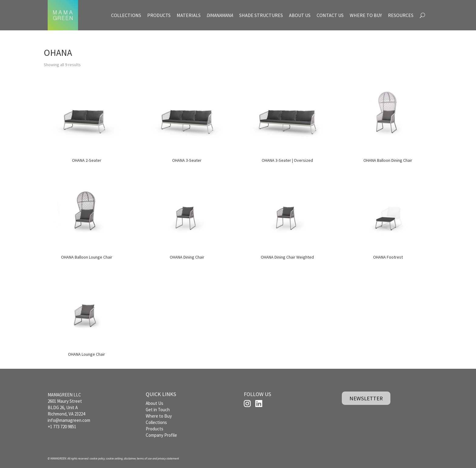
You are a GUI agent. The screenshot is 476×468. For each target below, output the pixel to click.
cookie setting (114, 458)
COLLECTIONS (126, 15)
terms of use (144, 458)
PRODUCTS (159, 15)
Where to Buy (159, 416)
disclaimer (130, 458)
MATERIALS (189, 15)
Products (155, 429)
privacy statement (168, 458)
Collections (156, 422)
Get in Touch (158, 410)
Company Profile (161, 435)
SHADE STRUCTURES (261, 15)
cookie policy (97, 458)
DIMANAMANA (220, 15)
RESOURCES (401, 15)
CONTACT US (330, 15)
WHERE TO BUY (366, 15)
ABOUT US (300, 15)
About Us (155, 403)
